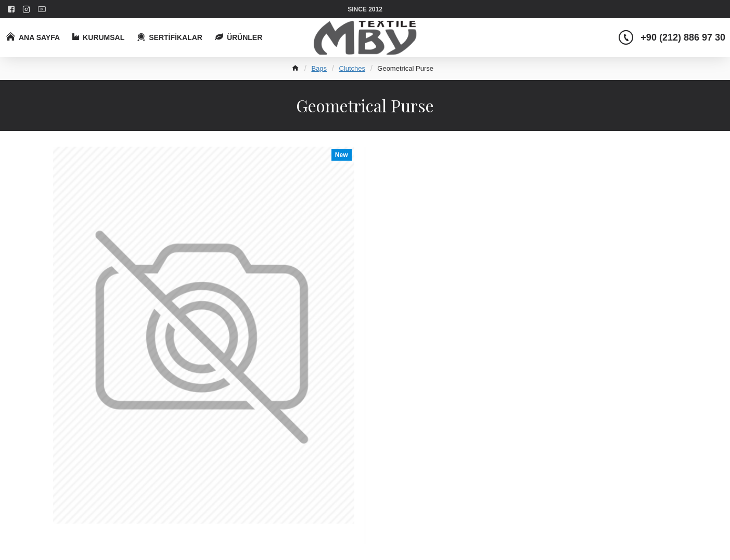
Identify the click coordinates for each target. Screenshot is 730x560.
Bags (319, 68)
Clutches (352, 68)
